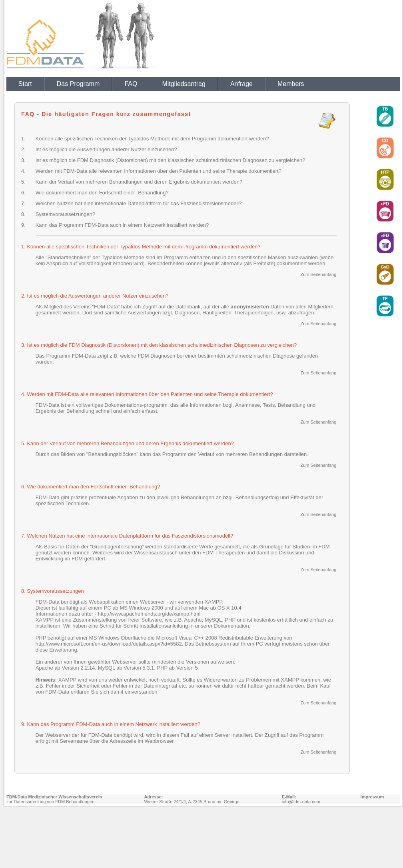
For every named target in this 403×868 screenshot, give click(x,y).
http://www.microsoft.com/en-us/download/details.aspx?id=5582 (109, 644)
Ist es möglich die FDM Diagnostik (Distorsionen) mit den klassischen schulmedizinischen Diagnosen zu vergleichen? (171, 160)
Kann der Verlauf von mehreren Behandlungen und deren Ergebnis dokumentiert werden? (139, 182)
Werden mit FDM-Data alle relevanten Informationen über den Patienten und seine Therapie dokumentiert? (159, 171)
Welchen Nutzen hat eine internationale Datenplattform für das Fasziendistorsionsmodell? (139, 203)
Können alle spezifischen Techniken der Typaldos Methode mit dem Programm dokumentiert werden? (152, 139)
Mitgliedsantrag (184, 84)
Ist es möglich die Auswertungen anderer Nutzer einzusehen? (106, 149)
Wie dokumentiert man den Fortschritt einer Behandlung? (102, 193)
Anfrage (241, 84)
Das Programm (78, 84)
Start (25, 84)
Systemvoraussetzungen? (66, 214)
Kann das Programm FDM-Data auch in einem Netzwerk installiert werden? (122, 225)
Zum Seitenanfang (318, 274)
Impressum (372, 797)
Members (291, 84)
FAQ (131, 84)
